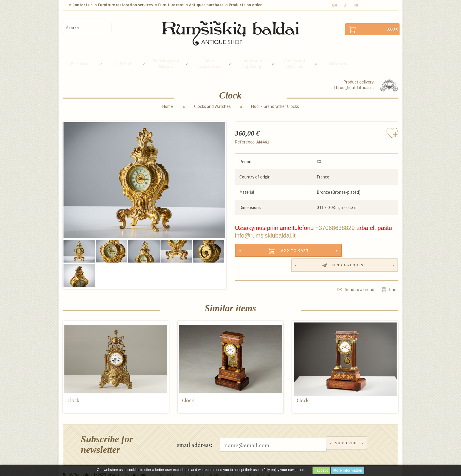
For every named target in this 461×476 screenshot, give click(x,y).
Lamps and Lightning (252, 56)
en (335, 5)
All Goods (338, 56)
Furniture (80, 56)
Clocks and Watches (295, 56)
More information (348, 470)
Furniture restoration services (125, 5)
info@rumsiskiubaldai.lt (265, 228)
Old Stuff (123, 56)
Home (167, 98)
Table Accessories (209, 56)
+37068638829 (335, 220)
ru (356, 5)
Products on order (245, 5)
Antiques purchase (206, 5)
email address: (194, 437)
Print (394, 268)
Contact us (82, 5)
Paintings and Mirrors (166, 56)
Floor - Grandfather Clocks (275, 98)
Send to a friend (360, 268)
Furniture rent (171, 5)
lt (345, 5)
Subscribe (348, 437)
